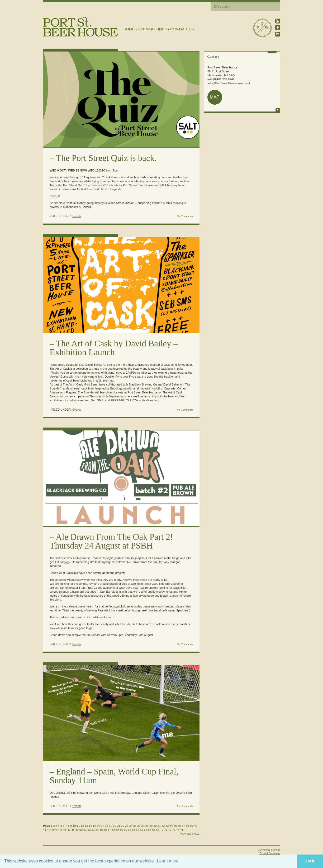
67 (150, 830)
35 (175, 826)
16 (98, 826)
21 (118, 826)
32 (163, 826)
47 (69, 830)
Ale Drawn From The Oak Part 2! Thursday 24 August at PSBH (111, 541)
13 (86, 826)
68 (154, 830)
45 (61, 830)
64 (137, 830)
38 (187, 826)
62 (130, 830)
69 (158, 830)
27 (143, 826)
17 (102, 826)
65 (142, 830)
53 (93, 830)
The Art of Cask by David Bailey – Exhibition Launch (114, 348)
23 (127, 826)
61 (125, 830)
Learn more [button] (168, 861)
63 (134, 830)
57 (109, 830)
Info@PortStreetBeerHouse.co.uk (229, 83)
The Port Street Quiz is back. (106, 158)
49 (77, 830)
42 (49, 830)
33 (167, 826)
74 (178, 830)
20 (115, 826)
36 (179, 826)
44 (57, 830)
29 (151, 826)
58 (113, 830)
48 (73, 830)
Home (129, 29)
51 (85, 830)
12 (82, 826)
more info (278, 110)
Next (196, 834)
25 (135, 826)
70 (162, 830)
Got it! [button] (310, 861)
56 (105, 830)
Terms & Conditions (270, 853)
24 (131, 826)
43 (53, 830)
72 (170, 830)
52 (89, 830)
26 (139, 826)
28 (147, 826)
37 (183, 826)
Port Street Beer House (262, 28)
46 (65, 830)
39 (191, 826)
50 (81, 830)
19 (111, 826)
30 (155, 826)
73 (174, 830)
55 (101, 830)
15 (94, 826)
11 (78, 826)
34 (171, 826)
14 (90, 826)
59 (117, 830)
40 (195, 826)
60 (121, 830)
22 (123, 826)
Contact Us (182, 29)
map (215, 97)
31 (159, 826)
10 (74, 826)
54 (97, 830)
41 (45, 830)
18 (107, 826)
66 (146, 830)
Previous (186, 834)
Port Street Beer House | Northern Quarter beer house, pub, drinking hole (81, 27)
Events (77, 216)
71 (166, 830)
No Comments (185, 216)
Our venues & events (269, 850)
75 (182, 830)
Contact (213, 56)
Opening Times (152, 29)
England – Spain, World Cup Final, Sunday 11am (114, 776)
